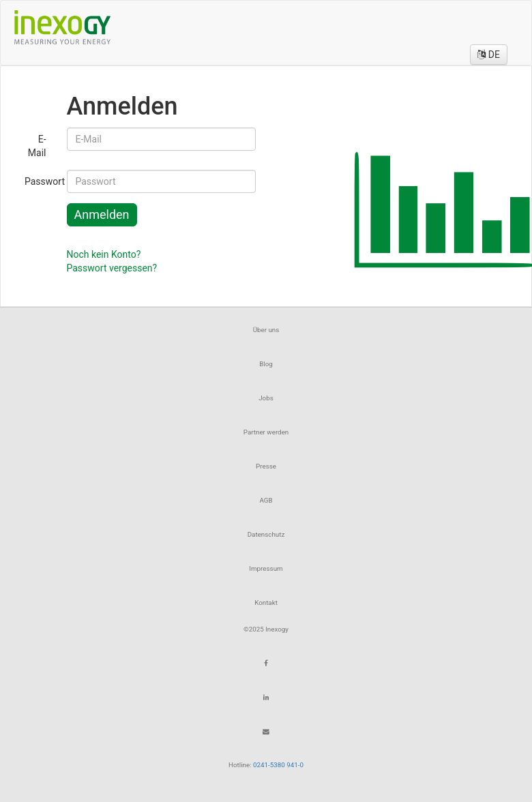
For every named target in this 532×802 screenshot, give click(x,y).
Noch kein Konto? (104, 254)
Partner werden (266, 432)
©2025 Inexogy (266, 629)
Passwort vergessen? (112, 268)
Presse (266, 466)
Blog (266, 364)
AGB (266, 500)
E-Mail (37, 146)
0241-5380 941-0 (278, 765)
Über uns (266, 330)
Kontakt (266, 603)
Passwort (41, 181)
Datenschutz (266, 534)
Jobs (266, 398)
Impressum (266, 568)
